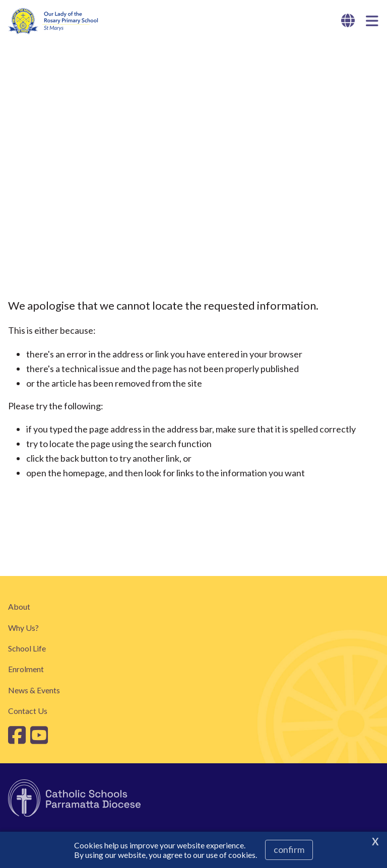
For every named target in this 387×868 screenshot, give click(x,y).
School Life (27, 648)
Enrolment (26, 669)
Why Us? (23, 628)
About (19, 606)
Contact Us (28, 711)
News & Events (34, 690)
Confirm (289, 849)
